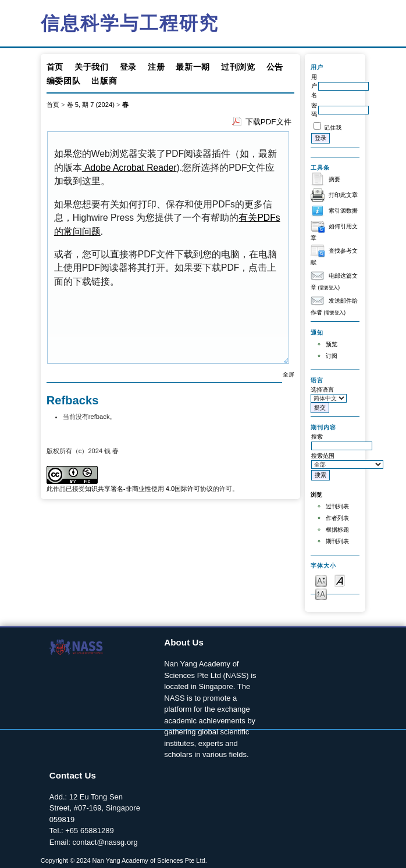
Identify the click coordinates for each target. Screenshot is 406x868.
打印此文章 (343, 195)
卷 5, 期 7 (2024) (91, 105)
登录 (128, 67)
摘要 (334, 179)
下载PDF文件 (268, 122)
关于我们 (92, 67)
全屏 (289, 374)
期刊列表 (337, 541)
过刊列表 (337, 506)
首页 (55, 67)
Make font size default (340, 580)
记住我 (333, 128)
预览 (332, 344)
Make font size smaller (321, 580)
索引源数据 (343, 211)
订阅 (332, 356)
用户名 (314, 86)
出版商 (104, 81)
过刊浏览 (238, 67)
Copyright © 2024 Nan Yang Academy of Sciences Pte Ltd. (124, 860)
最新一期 (193, 67)
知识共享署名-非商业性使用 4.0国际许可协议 (149, 489)
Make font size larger (321, 593)
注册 (156, 67)
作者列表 (337, 518)
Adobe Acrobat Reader (129, 168)
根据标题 (337, 530)
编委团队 (64, 81)
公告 (275, 67)
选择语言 (322, 390)
